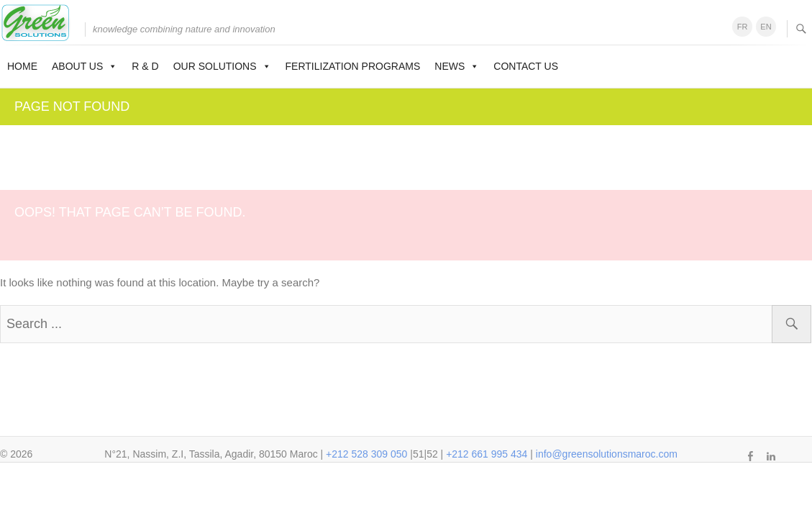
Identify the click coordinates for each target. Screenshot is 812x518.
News (457, 66)
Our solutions (222, 66)
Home (22, 66)
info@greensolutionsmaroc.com (607, 454)
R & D (145, 66)
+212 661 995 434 (487, 454)
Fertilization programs (353, 66)
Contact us (526, 66)
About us (85, 66)
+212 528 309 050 (366, 454)
